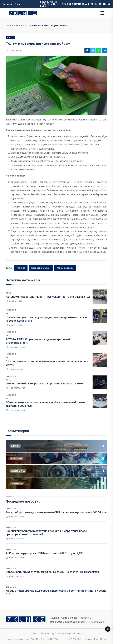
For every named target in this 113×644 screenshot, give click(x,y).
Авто (22, 26)
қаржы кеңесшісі (41, 268)
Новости (11, 310)
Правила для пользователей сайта (62, 633)
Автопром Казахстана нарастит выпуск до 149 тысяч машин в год (48, 297)
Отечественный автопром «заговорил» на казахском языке (44, 384)
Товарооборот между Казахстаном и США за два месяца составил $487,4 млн (56, 512)
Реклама (7, 4)
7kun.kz (21, 268)
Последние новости (22, 501)
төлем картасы (65, 268)
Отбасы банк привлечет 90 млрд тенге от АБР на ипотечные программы (52, 572)
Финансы (11, 587)
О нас (18, 4)
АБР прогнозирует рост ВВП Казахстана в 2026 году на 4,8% (45, 553)
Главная (10, 26)
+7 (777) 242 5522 (49, 4)
